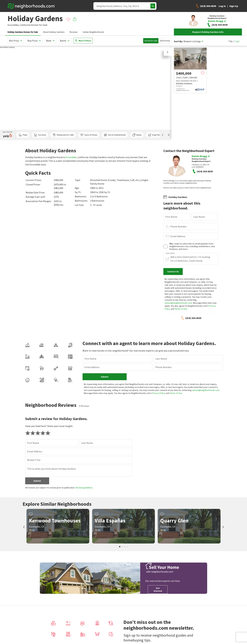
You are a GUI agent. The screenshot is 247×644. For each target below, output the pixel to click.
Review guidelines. (84, 488)
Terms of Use (181, 309)
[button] (168, 52)
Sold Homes (165, 41)
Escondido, (13, 25)
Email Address (178, 236)
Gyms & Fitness (89, 135)
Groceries (40, 135)
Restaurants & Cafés (63, 135)
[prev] (177, 58)
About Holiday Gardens (54, 32)
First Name (171, 217)
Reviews (74, 32)
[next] (204, 58)
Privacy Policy (159, 393)
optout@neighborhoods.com (178, 303)
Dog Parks (154, 135)
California (25, 25)
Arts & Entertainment (115, 135)
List (237, 41)
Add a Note (170, 253)
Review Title (34, 460)
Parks (23, 135)
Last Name (199, 217)
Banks (137, 135)
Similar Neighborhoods (93, 32)
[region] (86, 93)
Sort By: (178, 41)
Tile (231, 41)
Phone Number (178, 226)
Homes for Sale (151, 41)
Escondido (71, 157)
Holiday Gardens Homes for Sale (23, 32)
